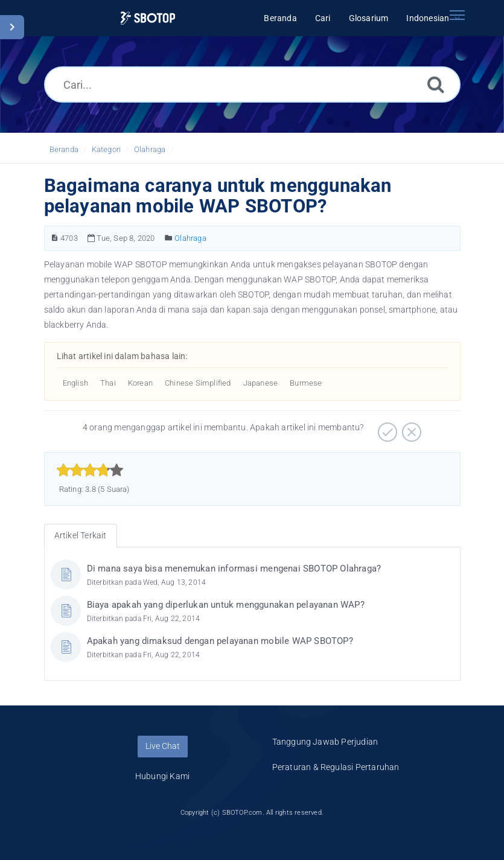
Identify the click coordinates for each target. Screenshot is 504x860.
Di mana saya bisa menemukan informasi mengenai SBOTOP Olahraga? (234, 569)
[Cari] (436, 84)
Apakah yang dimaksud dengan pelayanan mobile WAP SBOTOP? (220, 641)
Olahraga (150, 149)
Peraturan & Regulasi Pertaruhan (336, 767)
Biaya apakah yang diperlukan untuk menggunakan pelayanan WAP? (226, 605)
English (75, 383)
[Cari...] (252, 84)
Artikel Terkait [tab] (81, 535)
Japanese (261, 383)
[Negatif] (410, 428)
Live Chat (163, 746)
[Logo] (148, 18)
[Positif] (386, 428)
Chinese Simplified (198, 383)
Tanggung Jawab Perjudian (325, 742)
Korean (140, 383)
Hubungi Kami (162, 776)
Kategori (107, 149)
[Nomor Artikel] (55, 238)
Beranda (64, 149)
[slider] (90, 470)
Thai (108, 383)
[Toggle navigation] (458, 15)
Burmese (306, 383)
